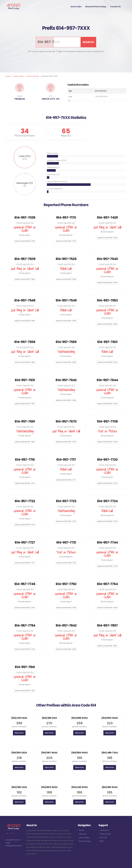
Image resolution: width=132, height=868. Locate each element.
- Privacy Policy (105, 834)
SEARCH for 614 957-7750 (66, 608)
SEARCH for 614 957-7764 (107, 608)
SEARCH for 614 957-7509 (25, 279)
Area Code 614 (33, 76)
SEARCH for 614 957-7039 (25, 241)
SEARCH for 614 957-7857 (107, 646)
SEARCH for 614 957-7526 (66, 279)
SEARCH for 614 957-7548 (25, 321)
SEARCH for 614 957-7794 (25, 649)
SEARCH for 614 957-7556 (25, 362)
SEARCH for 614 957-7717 (66, 480)
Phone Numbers (25, 136)
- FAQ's (101, 841)
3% (25, 186)
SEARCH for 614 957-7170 (66, 241)
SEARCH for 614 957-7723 (66, 521)
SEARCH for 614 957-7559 (66, 362)
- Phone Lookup (84, 841)
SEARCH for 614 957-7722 (25, 525)
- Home (81, 830)
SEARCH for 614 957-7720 (107, 483)
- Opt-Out (103, 838)
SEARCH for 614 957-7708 (107, 442)
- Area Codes (84, 838)
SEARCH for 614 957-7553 (107, 324)
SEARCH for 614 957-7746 (25, 608)
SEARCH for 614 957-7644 (107, 404)
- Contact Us (104, 830)
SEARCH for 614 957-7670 (66, 442)
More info (19, 733)
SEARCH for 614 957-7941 (25, 691)
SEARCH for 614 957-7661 (25, 442)
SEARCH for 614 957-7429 (107, 238)
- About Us (82, 834)
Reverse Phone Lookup (96, 7)
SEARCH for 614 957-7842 (66, 649)
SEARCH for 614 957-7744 (107, 566)
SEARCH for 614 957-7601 (107, 362)
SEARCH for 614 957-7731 (66, 563)
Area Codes (76, 7)
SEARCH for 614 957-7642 (66, 400)
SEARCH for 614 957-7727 (25, 563)
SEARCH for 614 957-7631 (25, 404)
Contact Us (115, 7)
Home (8, 76)
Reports (66, 136)
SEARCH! (88, 42)
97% (25, 159)
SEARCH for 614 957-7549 (66, 321)
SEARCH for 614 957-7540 (107, 283)
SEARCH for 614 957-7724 (107, 521)
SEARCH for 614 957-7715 (25, 483)
